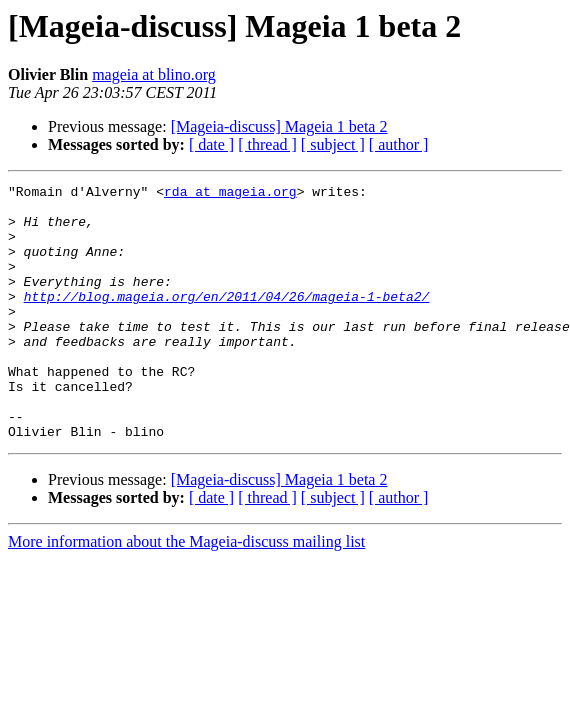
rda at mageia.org (230, 194)
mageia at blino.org (154, 74)
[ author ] (399, 144)
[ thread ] (267, 144)
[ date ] (211, 144)
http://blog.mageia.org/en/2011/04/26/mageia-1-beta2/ (227, 320)
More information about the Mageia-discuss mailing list (186, 592)
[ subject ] (333, 144)
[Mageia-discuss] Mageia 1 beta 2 (279, 126)
